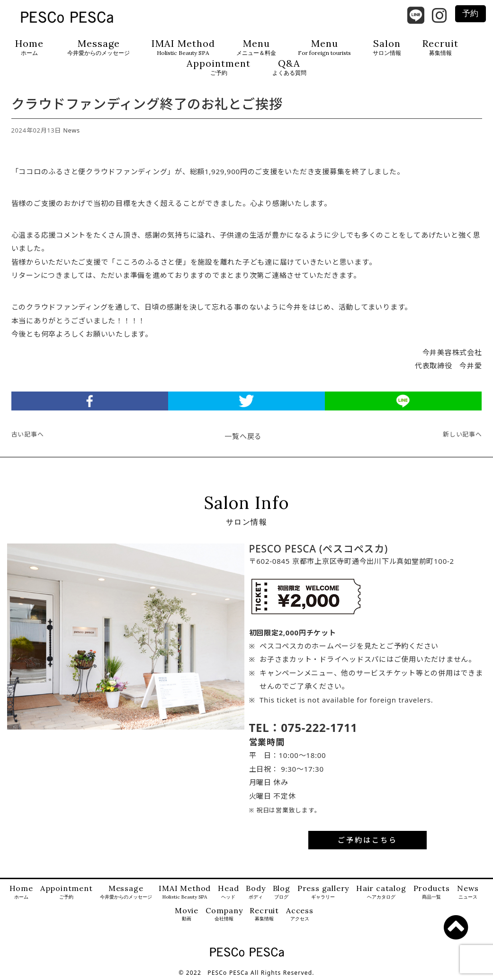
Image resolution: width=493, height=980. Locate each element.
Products (432, 892)
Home (29, 48)
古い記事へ (28, 434)
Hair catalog (381, 892)
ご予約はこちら (368, 840)
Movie (187, 914)
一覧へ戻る (243, 436)
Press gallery (323, 892)
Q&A (289, 67)
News (72, 130)
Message (99, 48)
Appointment (219, 67)
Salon (387, 48)
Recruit (440, 48)
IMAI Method (183, 48)
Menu (256, 48)
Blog (282, 892)
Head (228, 892)
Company (224, 914)
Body (255, 892)
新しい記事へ (462, 434)
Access (300, 914)
